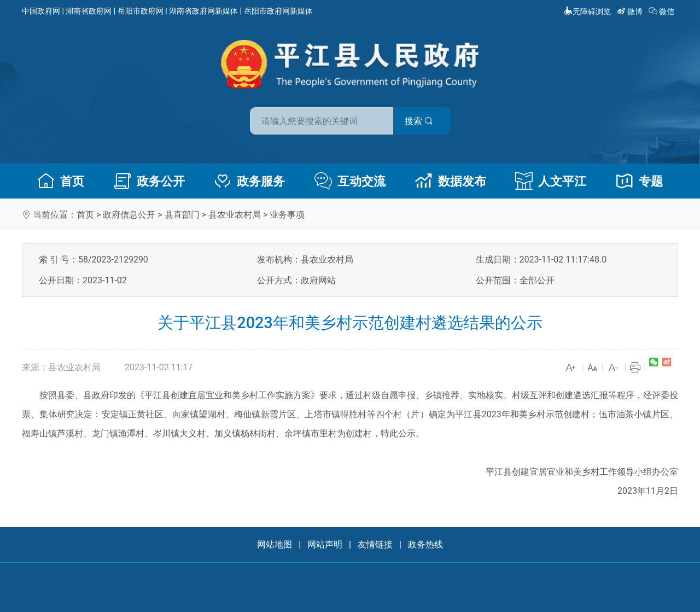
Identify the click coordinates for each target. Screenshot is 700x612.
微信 (663, 11)
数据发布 (451, 181)
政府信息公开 (129, 215)
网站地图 (275, 544)
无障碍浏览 (587, 11)
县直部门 (182, 215)
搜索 (428, 120)
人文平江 (551, 181)
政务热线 (425, 544)
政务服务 (249, 181)
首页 (61, 181)
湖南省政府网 (89, 11)
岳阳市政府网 (141, 11)
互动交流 (350, 181)
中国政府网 (41, 11)
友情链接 (375, 544)
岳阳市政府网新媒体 (278, 11)
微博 (631, 11)
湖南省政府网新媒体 (203, 11)
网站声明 (325, 544)
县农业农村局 (235, 215)
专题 (639, 181)
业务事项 (287, 215)
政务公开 (149, 181)
